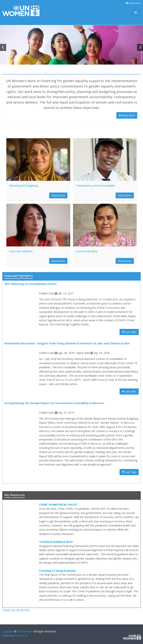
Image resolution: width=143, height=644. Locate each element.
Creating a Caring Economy (57, 571)
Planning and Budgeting (23, 186)
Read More (127, 115)
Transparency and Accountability (95, 186)
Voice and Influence (21, 251)
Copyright (7, 631)
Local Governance (87, 251)
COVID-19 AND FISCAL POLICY (58, 505)
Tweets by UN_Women (16, 610)
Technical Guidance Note (56, 542)
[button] (3, 47)
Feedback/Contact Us (15, 636)
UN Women (24, 631)
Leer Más (129, 332)
